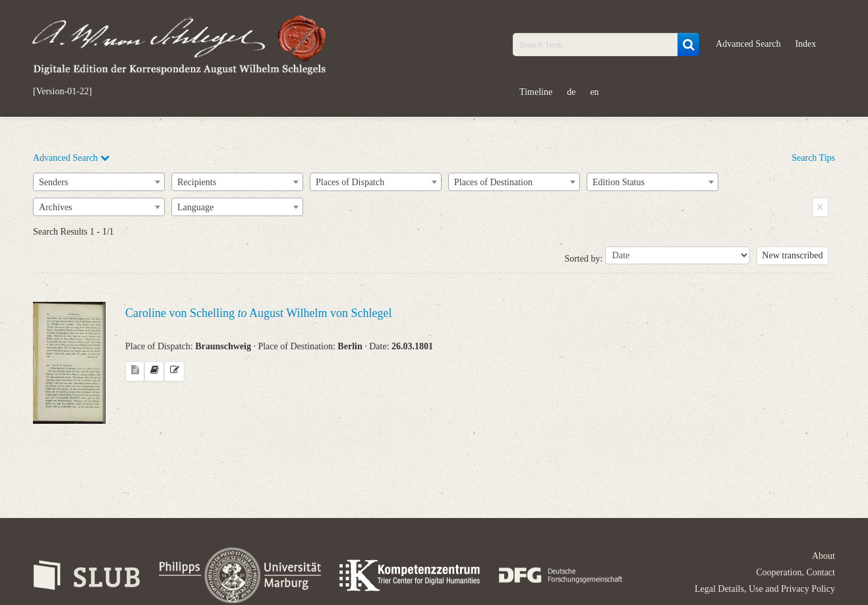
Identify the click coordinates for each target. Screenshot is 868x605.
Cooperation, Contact (796, 572)
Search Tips (813, 158)
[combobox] (99, 182)
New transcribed (792, 255)
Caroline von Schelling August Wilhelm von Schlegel (258, 313)
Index (805, 44)
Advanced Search (748, 44)
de (571, 92)
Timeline (536, 92)
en (594, 92)
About (824, 556)
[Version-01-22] (62, 92)
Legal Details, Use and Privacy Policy (765, 589)
